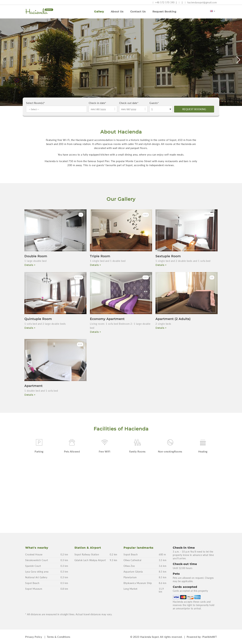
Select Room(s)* (35, 103)
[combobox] (56, 109)
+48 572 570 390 (164, 2)
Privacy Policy (34, 637)
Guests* (154, 103)
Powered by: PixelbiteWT (202, 637)
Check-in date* (97, 103)
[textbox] (57, 109)
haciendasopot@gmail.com (201, 2)
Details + (30, 265)
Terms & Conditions (59, 637)
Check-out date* (129, 103)
